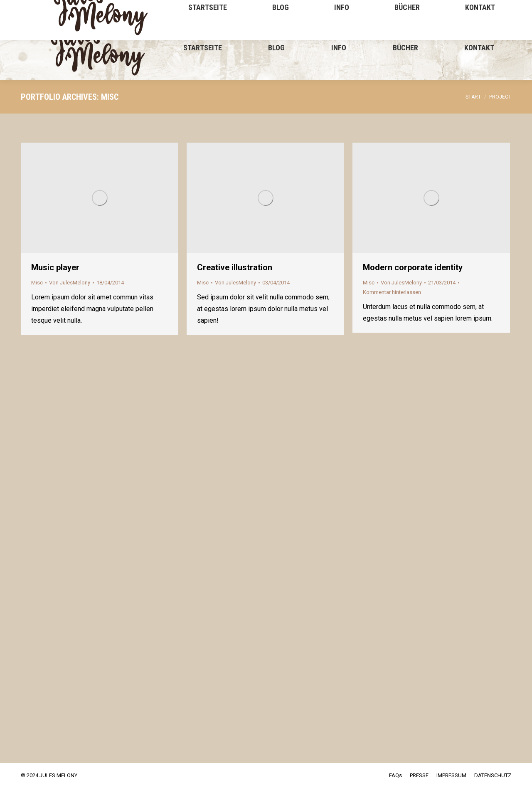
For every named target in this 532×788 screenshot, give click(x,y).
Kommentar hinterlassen (392, 292)
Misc (37, 283)
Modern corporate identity (413, 267)
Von (70, 283)
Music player (55, 267)
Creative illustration (235, 267)
